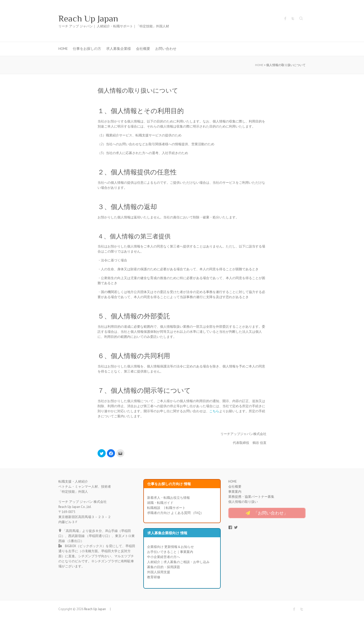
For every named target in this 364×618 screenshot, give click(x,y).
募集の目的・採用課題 (164, 567)
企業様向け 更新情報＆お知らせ (170, 547)
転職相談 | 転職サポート (166, 508)
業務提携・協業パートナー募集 (251, 497)
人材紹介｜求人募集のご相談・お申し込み (178, 562)
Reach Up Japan (93, 18)
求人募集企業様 (119, 49)
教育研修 (154, 577)
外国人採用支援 (159, 572)
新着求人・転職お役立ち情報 (168, 498)
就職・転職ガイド (160, 503)
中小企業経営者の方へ (164, 557)
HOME (63, 49)
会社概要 (143, 49)
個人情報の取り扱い (243, 502)
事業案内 (235, 492)
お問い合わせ (166, 49)
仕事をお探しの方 (87, 49)
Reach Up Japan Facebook (285, 18)
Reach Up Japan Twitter (293, 18)
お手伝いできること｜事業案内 (170, 552)
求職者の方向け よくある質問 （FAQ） (175, 513)
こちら (214, 411)
